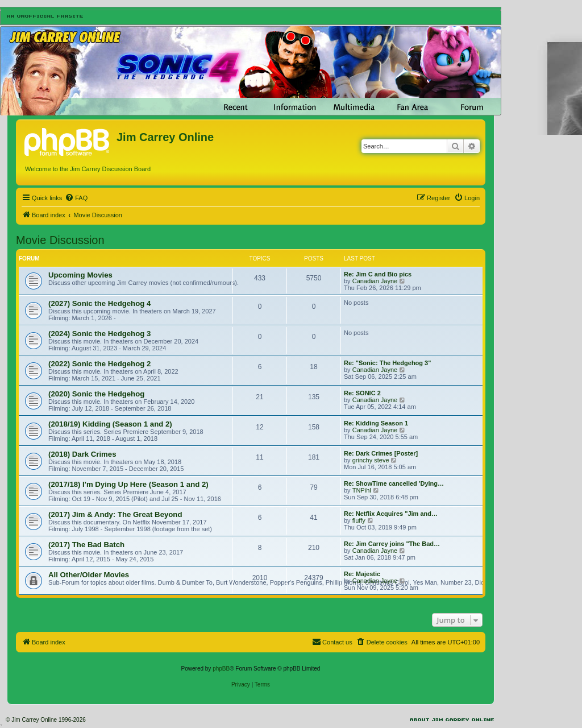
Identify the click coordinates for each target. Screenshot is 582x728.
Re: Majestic (362, 574)
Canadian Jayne (375, 281)
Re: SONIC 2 (362, 393)
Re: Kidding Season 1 (376, 423)
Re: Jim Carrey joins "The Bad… (392, 544)
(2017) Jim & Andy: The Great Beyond (115, 514)
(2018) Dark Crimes (82, 454)
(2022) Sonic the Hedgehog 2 (99, 364)
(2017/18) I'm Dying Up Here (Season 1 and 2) (128, 484)
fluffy (359, 520)
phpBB (221, 669)
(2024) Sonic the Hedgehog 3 (99, 334)
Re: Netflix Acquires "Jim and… (391, 514)
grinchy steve (371, 460)
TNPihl (362, 490)
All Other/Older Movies (89, 575)
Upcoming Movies (80, 275)
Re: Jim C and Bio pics (378, 274)
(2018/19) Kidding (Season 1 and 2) (110, 424)
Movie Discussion (60, 240)
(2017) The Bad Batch (86, 545)
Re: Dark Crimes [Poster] (381, 453)
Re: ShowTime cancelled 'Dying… (394, 483)
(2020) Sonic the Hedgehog (96, 394)
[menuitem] (76, 198)
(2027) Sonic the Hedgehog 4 (99, 303)
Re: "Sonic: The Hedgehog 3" (387, 363)
